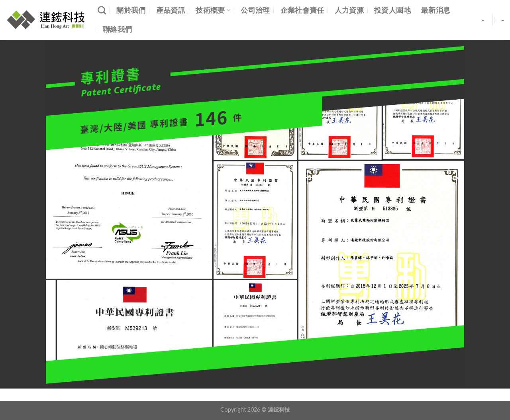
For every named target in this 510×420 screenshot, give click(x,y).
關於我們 (131, 10)
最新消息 (436, 10)
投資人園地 (392, 10)
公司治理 (255, 10)
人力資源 (349, 10)
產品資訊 (171, 10)
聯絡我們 (117, 29)
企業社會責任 (302, 10)
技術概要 (213, 10)
